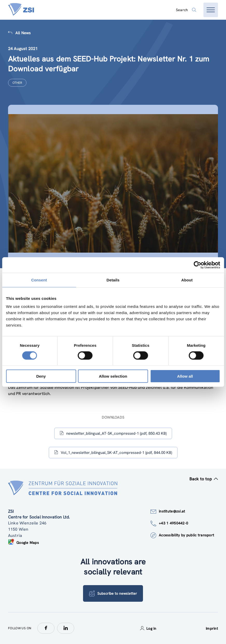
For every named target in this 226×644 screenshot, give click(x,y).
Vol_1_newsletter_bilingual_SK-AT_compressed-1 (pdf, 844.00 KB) (113, 452)
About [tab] (187, 280)
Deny (41, 376)
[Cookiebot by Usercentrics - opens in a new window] (197, 265)
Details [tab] (113, 280)
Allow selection (113, 376)
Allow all (185, 376)
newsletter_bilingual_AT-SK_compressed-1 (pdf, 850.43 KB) (113, 433)
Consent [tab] (39, 280)
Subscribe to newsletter (113, 593)
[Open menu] (211, 10)
